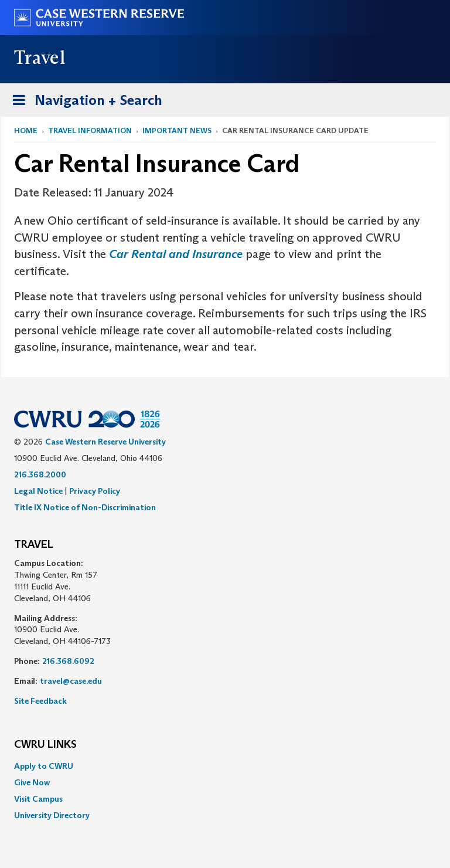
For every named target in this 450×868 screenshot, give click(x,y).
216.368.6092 (68, 661)
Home (26, 130)
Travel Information (90, 130)
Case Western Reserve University (105, 442)
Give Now (32, 782)
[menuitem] (225, 766)
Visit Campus (38, 799)
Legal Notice (38, 491)
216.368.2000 (40, 474)
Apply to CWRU (44, 766)
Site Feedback (40, 701)
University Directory (52, 815)
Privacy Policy (95, 491)
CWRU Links (45, 745)
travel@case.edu (71, 681)
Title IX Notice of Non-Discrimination (85, 507)
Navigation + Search (84, 102)
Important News (177, 130)
